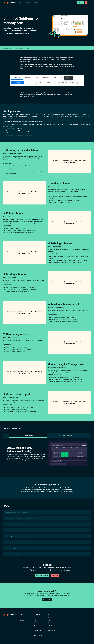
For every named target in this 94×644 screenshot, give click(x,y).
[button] (47, 512)
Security (50, 629)
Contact (50, 621)
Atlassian (22, 624)
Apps (21, 3)
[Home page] (10, 3)
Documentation (38, 634)
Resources (29, 3)
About (37, 3)
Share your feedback (42, 578)
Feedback (22, 48)
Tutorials (36, 631)
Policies (50, 626)
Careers (50, 631)
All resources (37, 621)
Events (36, 636)
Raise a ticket (47, 603)
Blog (35, 624)
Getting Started (8, 48)
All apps (22, 621)
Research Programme (39, 639)
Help (28, 48)
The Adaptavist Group (53, 634)
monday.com (23, 626)
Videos (36, 629)
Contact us (80, 3)
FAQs (15, 48)
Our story (50, 624)
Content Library (38, 626)
